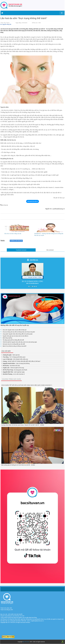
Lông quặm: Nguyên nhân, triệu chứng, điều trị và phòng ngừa (18, 334)
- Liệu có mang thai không (15, 363)
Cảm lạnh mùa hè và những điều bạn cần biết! (14, 344)
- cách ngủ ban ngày (13, 372)
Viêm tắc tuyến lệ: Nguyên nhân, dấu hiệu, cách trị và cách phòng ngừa (20, 342)
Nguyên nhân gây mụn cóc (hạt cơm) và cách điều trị (15, 336)
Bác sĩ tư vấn (26, 642)
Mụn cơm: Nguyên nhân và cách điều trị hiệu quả (15, 330)
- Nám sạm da (10, 355)
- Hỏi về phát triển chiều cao (15, 359)
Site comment (50, 250)
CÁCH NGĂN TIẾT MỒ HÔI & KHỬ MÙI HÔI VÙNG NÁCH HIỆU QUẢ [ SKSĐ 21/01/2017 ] (27, 385)
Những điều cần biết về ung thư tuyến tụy (15, 325)
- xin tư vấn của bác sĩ (13, 374)
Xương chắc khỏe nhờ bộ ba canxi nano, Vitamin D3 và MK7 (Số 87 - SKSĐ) (23, 425)
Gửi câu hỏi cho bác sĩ (33, 201)
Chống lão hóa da (16, 241)
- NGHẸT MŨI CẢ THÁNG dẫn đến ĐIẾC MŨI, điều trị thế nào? (21, 361)
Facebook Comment (21, 250)
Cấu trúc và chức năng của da (13, 234)
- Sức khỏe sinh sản (11, 366)
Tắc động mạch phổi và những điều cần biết (13, 340)
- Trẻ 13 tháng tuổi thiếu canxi (13, 357)
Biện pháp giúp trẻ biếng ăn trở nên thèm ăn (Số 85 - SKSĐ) (18, 465)
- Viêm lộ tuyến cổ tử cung (13, 368)
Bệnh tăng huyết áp (7, 338)
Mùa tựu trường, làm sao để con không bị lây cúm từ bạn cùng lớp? (19, 332)
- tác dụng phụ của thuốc (14, 370)
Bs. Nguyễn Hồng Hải (6, 24)
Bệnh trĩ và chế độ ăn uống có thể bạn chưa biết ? (15, 346)
